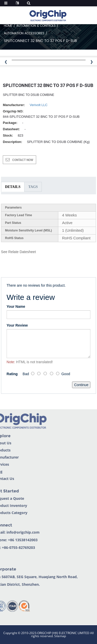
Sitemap (60, 636)
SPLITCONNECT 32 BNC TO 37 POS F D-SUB (40, 41)
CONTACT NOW (23, 160)
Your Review (17, 325)
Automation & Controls (36, 26)
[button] (93, 62)
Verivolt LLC (39, 105)
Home (8, 26)
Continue (81, 385)
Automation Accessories (24, 33)
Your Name (16, 306)
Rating (12, 374)
